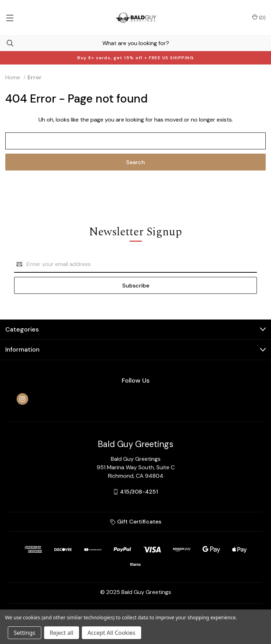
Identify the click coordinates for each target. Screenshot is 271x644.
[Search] (7, 43)
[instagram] (22, 399)
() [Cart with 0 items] (259, 17)
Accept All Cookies (112, 633)
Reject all (62, 633)
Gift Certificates (136, 522)
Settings (25, 633)
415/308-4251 (139, 492)
